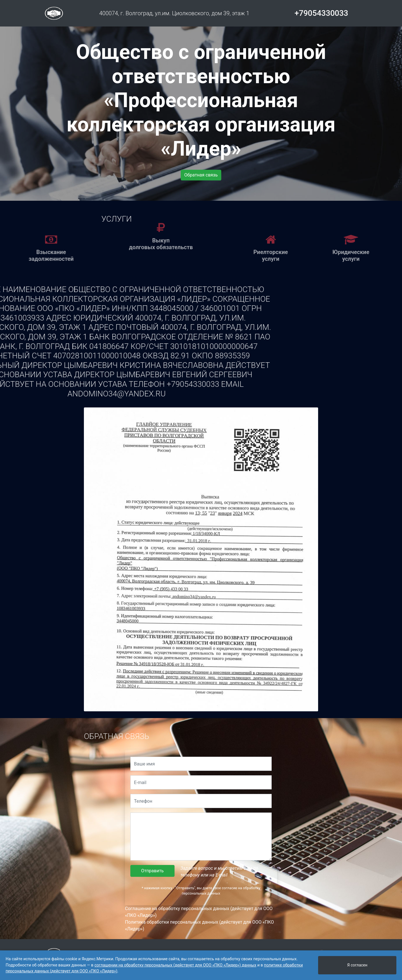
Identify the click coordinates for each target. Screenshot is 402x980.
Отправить (152, 871)
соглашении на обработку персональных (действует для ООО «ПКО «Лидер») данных (175, 965)
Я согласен (357, 965)
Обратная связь (201, 175)
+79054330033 (321, 13)
